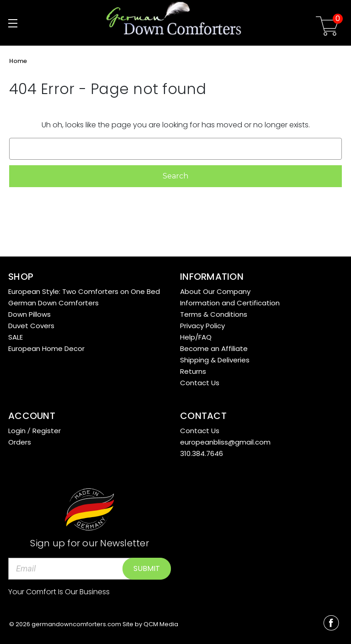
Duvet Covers (31, 326)
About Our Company (215, 291)
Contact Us (200, 383)
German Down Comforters (53, 303)
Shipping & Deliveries (215, 360)
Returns (193, 371)
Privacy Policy (202, 326)
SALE (16, 337)
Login (17, 431)
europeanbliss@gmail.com (225, 442)
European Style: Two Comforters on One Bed (84, 291)
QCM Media (161, 624)
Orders (20, 442)
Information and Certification (230, 303)
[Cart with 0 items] (327, 28)
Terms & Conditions (214, 314)
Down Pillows (29, 314)
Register (47, 431)
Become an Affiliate (214, 348)
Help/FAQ (196, 337)
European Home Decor (46, 348)
